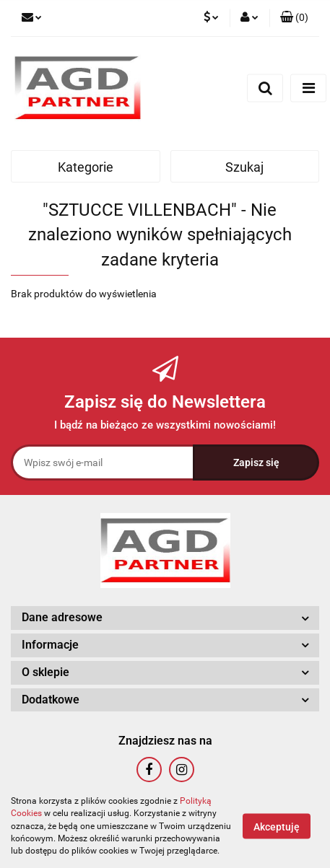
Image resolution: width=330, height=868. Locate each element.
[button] (294, 18)
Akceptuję (277, 827)
